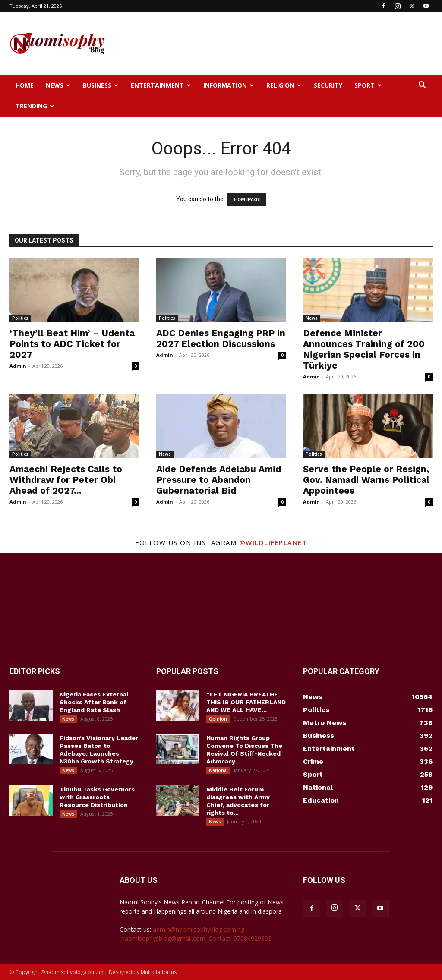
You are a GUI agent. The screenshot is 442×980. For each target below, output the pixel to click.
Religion (284, 85)
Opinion (218, 719)
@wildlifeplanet (273, 542)
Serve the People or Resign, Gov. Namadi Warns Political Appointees (366, 480)
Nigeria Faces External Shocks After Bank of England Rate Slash (94, 702)
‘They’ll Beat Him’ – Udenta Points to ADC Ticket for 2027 (72, 344)
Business (101, 85)
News (58, 85)
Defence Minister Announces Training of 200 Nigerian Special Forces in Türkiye (364, 349)
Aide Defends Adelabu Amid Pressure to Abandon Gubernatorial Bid (219, 480)
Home (25, 85)
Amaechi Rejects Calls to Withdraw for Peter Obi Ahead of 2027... (66, 480)
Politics (20, 318)
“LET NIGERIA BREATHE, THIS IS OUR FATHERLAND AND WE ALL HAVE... (246, 702)
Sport (368, 85)
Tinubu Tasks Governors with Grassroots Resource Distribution (97, 797)
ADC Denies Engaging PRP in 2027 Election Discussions (221, 338)
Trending (35, 106)
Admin (18, 366)
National (218, 770)
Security (328, 85)
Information (229, 85)
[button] (422, 86)
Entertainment (161, 85)
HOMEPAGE (247, 200)
